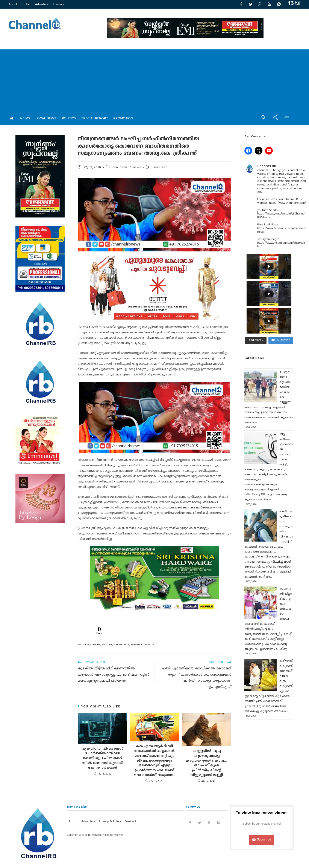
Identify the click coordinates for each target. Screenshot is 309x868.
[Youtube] (270, 4)
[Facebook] (241, 4)
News (25, 118)
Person (150, 645)
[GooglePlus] (260, 4)
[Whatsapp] (279, 4)
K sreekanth (121, 645)
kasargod (137, 645)
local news (46, 118)
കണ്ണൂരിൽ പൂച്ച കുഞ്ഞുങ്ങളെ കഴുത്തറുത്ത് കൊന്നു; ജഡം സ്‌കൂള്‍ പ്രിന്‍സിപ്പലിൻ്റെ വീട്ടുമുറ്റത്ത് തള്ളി (207, 763)
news (137, 168)
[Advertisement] (154, 80)
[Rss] (218, 824)
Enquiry (107, 645)
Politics (69, 118)
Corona (95, 645)
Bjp (87, 645)
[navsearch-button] (261, 118)
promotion (123, 118)
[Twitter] (251, 4)
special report (95, 118)
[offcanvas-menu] (286, 118)
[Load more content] (256, 340)
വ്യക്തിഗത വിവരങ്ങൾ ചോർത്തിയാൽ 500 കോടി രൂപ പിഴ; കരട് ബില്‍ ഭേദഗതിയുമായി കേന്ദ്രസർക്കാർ (102, 758)
